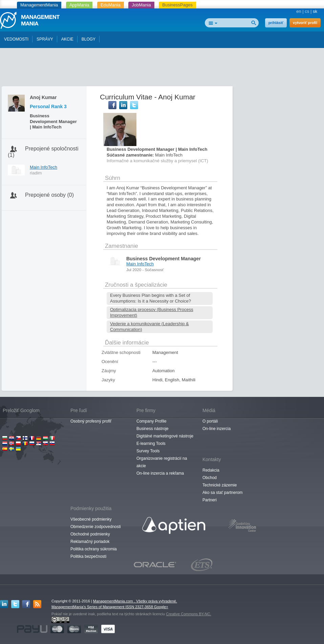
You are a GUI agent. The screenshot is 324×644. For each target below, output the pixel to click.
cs (307, 11)
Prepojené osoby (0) (49, 195)
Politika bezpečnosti (88, 556)
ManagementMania (39, 5)
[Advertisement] (162, 69)
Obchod (210, 478)
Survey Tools (148, 451)
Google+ (161, 607)
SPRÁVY (45, 39)
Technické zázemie (220, 485)
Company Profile (152, 421)
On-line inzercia (217, 429)
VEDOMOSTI (16, 39)
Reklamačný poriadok (90, 542)
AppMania (79, 5)
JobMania (141, 5)
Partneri (210, 500)
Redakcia (211, 470)
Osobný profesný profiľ (91, 421)
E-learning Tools (151, 444)
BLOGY (89, 39)
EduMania (111, 5)
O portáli (210, 421)
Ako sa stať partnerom (223, 493)
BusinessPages (177, 5)
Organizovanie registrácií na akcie (162, 462)
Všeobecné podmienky (91, 519)
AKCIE (67, 39)
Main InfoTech (44, 167)
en (299, 11)
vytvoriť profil (305, 23)
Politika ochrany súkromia (94, 549)
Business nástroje (153, 429)
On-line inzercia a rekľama (160, 473)
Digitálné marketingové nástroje (165, 436)
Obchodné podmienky (90, 534)
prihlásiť (276, 23)
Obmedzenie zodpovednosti (96, 527)
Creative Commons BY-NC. (188, 614)
